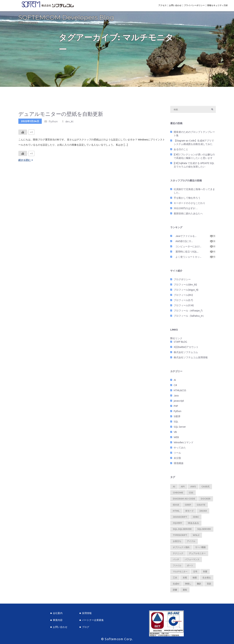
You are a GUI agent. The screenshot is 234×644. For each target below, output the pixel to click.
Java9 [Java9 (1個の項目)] (203, 512)
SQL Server (180, 428)
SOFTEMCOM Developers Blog (66, 18)
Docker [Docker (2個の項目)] (206, 500)
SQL (176, 423)
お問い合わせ (175, 5)
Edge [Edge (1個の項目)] (176, 506)
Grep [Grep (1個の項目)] (188, 506)
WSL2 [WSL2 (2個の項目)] (196, 536)
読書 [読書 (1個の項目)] (175, 591)
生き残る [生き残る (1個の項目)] (207, 579)
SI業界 (177, 417)
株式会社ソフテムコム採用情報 (191, 359)
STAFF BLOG (180, 343)
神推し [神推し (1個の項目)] (188, 585)
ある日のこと (181, 150)
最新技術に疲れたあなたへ (188, 215)
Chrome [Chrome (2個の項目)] (178, 494)
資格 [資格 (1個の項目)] (185, 591)
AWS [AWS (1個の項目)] (193, 488)
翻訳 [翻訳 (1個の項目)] (199, 585)
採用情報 (87, 613)
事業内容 (58, 620)
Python (53, 123)
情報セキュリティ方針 (218, 5)
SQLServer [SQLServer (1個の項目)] (204, 530)
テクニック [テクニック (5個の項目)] (178, 554)
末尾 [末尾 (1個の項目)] (185, 579)
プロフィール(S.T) (183, 301)
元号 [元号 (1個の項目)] (195, 573)
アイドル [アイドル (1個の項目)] (191, 542)
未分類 (177, 459)
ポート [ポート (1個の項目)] (190, 567)
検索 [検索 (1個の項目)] (195, 579)
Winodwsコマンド (184, 443)
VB (175, 433)
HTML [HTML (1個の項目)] (176, 512)
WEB (176, 438)
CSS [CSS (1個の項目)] (191, 494)
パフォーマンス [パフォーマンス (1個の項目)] (192, 560)
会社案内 (58, 613)
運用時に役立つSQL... (187, 253)
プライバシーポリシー (194, 5)
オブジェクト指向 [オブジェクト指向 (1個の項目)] (181, 548)
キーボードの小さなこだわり (189, 204)
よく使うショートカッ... (188, 258)
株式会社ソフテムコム (186, 353)
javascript (179, 402)
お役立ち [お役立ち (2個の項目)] (177, 542)
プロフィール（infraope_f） (189, 312)
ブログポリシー (182, 280)
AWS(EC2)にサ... (184, 242)
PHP (176, 407)
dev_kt (69, 123)
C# (175, 386)
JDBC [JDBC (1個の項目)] (196, 518)
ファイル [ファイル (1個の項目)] (177, 567)
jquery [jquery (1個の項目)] (177, 524)
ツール (177, 454)
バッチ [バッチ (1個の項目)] (176, 560)
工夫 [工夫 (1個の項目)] (175, 579)
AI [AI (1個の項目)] (174, 488)
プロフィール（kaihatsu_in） (189, 317)
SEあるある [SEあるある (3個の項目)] (193, 524)
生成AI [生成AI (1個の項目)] (176, 585)
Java (176, 397)
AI (175, 381)
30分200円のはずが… (186, 209)
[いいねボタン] (23, 133)
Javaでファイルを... (186, 237)
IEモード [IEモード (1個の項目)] (189, 512)
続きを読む (26, 161)
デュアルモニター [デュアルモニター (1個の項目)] (197, 554)
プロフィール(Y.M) (184, 306)
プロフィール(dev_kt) (185, 286)
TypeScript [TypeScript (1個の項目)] (180, 536)
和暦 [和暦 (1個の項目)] (205, 573)
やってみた (180, 449)
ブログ (86, 627)
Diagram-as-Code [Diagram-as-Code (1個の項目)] (184, 500)
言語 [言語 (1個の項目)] (209, 585)
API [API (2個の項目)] (183, 488)
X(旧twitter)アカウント (186, 348)
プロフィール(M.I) (183, 296)
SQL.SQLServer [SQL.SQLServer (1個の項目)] (182, 530)
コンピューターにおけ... (188, 248)
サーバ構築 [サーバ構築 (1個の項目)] (200, 548)
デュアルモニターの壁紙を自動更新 (61, 115)
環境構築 (179, 464)
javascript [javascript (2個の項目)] (180, 518)
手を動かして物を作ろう (187, 199)
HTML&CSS (180, 391)
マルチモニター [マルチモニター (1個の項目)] (180, 573)
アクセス (162, 5)
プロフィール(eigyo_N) (186, 291)
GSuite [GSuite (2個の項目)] (201, 506)
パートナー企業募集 (93, 620)
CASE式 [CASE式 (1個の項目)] (205, 488)
